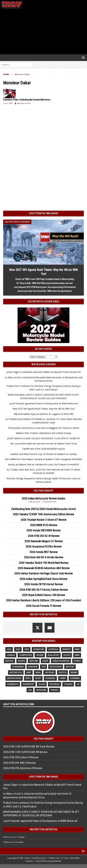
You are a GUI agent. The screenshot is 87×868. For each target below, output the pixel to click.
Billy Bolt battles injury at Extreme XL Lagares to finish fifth (44, 414)
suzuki (42, 684)
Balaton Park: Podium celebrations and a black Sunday (43, 433)
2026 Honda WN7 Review (44, 552)
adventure (39, 649)
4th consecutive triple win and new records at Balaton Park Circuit (44, 444)
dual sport (53, 655)
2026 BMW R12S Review (44, 525)
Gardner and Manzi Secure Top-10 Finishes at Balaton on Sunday (43, 454)
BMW (77, 649)
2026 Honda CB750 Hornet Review (43, 584)
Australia (53, 649)
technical (54, 684)
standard (50, 678)
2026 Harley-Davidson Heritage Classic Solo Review (43, 573)
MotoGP (70, 667)
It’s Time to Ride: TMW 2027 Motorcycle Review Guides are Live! (45, 283)
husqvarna (18, 667)
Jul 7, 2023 (9, 103)
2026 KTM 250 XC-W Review (44, 536)
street (63, 678)
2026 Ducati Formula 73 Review (43, 606)
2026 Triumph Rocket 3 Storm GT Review (44, 520)
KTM (43, 667)
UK (78, 684)
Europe (21, 661)
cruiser (40, 655)
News (38, 672)
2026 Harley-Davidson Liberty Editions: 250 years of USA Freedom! (43, 600)
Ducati (67, 655)
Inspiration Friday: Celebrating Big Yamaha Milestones (27, 100)
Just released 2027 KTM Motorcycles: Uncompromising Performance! (45, 287)
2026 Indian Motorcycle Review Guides (43, 498)
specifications (14, 678)
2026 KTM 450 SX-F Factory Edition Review (44, 590)
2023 (18, 649)
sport (38, 678)
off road (50, 672)
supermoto (13, 684)
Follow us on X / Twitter (14, 837)
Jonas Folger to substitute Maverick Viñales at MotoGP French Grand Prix (44, 372)
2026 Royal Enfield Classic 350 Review (43, 595)
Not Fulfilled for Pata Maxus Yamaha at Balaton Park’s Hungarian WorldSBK (43, 459)
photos (62, 672)
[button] (83, 58)
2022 (9, 649)
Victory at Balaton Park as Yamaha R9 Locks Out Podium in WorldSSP (43, 465)
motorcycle (16, 672)
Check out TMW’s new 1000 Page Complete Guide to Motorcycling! (45, 279)
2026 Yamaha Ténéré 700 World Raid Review (44, 563)
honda (77, 661)
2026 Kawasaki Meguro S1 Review (44, 541)
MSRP (29, 672)
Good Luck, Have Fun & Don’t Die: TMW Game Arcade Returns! (45, 291)
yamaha (54, 690)
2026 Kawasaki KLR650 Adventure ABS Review (44, 568)
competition (25, 655)
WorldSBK (41, 690)
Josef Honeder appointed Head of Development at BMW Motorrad (44, 403)
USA (30, 690)
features (34, 661)
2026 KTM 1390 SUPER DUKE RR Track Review (29, 746)
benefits (67, 649)
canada (11, 655)
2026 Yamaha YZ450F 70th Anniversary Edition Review (43, 514)
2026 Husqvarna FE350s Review (44, 547)
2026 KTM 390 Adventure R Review (23, 768)
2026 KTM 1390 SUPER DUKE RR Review (25, 752)
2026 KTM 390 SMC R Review (19, 763)
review (74, 672)
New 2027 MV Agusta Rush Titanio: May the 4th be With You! (44, 409)
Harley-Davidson (61, 661)
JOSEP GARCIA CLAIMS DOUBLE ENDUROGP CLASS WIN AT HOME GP (44, 438)
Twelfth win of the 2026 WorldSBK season (43, 449)
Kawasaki (33, 667)
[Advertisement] (43, 32)
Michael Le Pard (24, 103)
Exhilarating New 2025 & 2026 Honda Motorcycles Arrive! (43, 509)
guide (45, 661)
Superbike (75, 678)
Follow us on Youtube (13, 842)
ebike (77, 655)
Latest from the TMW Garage (43, 213)
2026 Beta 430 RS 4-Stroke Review (44, 557)
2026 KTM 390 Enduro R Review (21, 757)
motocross (56, 667)
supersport (28, 684)
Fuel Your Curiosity (43, 491)
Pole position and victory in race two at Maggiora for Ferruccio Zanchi (44, 428)
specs (28, 678)
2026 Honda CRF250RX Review (43, 530)
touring (68, 684)
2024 (27, 649)
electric (10, 661)
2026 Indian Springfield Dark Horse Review (43, 579)
